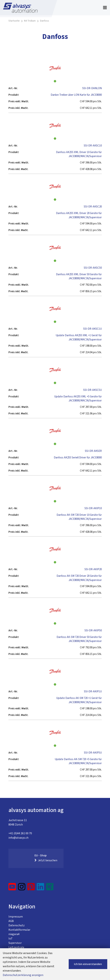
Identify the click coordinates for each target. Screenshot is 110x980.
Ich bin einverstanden (88, 964)
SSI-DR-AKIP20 (93, 569)
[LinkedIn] (40, 888)
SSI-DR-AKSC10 (93, 146)
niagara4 (14, 934)
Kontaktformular (19, 930)
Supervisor (15, 943)
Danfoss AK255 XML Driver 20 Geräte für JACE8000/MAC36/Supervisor (79, 215)
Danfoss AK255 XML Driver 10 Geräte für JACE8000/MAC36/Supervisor (79, 154)
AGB (11, 921)
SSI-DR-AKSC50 (93, 268)
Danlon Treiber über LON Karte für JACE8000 (76, 95)
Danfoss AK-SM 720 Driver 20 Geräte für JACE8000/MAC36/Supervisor (79, 578)
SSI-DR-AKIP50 (93, 631)
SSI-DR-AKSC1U (92, 329)
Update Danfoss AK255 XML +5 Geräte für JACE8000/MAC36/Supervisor (78, 399)
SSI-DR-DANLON (92, 88)
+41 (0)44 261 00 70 (20, 833)
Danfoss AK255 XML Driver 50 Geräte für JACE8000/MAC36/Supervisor (79, 277)
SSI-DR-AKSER (93, 451)
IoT (11, 939)
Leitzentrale (16, 947)
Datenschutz (17, 925)
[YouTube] (12, 888)
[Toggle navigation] (105, 8)
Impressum (16, 917)
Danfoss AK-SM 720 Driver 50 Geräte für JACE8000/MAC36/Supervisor (79, 639)
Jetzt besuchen (46, 860)
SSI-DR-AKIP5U (93, 753)
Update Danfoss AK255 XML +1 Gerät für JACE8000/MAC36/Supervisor (79, 338)
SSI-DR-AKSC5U (92, 390)
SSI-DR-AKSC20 (93, 207)
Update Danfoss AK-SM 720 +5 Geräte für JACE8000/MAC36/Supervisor (78, 761)
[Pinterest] (31, 888)
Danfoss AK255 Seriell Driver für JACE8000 (78, 458)
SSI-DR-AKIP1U (93, 692)
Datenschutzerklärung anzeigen (23, 975)
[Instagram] (22, 888)
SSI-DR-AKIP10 (93, 508)
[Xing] (50, 888)
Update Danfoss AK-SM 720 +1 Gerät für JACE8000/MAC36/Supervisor (79, 700)
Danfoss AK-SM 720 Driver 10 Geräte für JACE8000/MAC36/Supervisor (79, 517)
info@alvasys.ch (18, 838)
